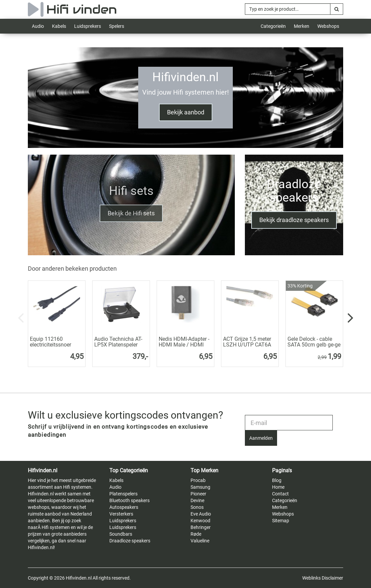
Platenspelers (123, 494)
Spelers (117, 26)
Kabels (59, 26)
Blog (277, 480)
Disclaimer (332, 578)
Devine (197, 500)
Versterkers (121, 514)
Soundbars (121, 534)
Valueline (200, 541)
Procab (198, 480)
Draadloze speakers (130, 541)
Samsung (200, 487)
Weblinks (311, 578)
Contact (280, 494)
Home (278, 487)
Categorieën (273, 26)
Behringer (201, 527)
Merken (302, 26)
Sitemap (281, 521)
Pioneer (198, 494)
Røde (196, 534)
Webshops (328, 26)
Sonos (197, 507)
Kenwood (200, 521)
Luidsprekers (88, 26)
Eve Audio (201, 514)
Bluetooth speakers (129, 500)
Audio (38, 26)
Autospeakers (124, 507)
